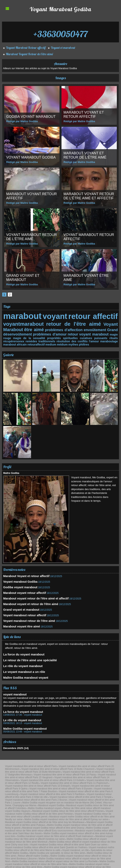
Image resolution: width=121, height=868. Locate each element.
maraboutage (85, 339)
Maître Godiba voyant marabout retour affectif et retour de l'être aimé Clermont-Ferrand (57, 822)
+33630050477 (61, 32)
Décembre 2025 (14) (15, 738)
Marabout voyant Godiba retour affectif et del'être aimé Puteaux (91, 791)
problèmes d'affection (64, 329)
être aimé (34, 328)
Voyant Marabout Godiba (60, 9)
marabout (21, 316)
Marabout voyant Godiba (95, 779)
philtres (56, 342)
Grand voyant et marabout (23, 278)
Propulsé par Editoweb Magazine (60, 858)
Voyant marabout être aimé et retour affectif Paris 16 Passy (83, 760)
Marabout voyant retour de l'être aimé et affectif (88, 194)
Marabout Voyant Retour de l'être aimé (29, 54)
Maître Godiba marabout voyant (23, 669)
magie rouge (110, 333)
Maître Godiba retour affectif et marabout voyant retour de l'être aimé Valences (66, 832)
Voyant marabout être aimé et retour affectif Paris (24, 755)
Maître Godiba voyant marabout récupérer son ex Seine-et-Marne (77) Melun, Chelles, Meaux (78, 842)
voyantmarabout (22, 323)
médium (36, 342)
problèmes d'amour (46, 333)
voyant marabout (87, 333)
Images (60, 78)
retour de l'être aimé (73, 323)
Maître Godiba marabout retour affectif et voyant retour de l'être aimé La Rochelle (72, 815)
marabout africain (106, 339)
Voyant (111, 324)
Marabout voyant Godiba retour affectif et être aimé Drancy (91, 794)
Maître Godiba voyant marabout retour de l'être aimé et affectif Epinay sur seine (81, 789)
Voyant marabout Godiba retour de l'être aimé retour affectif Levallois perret (62, 786)
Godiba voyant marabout (32, 117)
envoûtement (95, 329)
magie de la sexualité (17, 336)
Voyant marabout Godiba (32, 157)
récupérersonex (108, 336)
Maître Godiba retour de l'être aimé (88, 810)
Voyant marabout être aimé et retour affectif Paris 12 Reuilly (72, 765)
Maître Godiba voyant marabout (21, 719)
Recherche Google (48, 846)
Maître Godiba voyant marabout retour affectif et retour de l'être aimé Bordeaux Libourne (53, 813)
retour (68, 333)
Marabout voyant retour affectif (24, 196)
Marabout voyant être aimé (18, 620)
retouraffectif (11, 342)
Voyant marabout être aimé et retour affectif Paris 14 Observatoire (76, 762)
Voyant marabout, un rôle (95, 808)
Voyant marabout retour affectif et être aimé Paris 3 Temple (90, 774)
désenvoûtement (17, 333)
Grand (113, 329)
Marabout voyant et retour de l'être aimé (86, 155)
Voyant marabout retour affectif (81, 237)
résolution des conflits (48, 339)
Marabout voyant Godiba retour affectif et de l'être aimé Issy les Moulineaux (34, 791)
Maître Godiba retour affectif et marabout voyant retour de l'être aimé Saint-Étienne (49, 830)
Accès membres (50, 861)
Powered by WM (71, 861)
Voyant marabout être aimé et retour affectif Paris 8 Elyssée (52, 770)
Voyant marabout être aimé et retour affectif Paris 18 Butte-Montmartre (75, 758)
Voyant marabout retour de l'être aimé (28, 237)
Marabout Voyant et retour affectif (84, 114)
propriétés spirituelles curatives (53, 336)
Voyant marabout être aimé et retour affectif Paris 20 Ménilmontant (71, 755)
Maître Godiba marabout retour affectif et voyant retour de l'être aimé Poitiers (77, 825)
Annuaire (60, 64)
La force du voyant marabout (21, 648)
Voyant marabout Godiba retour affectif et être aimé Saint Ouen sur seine (39, 806)
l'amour (70, 339)
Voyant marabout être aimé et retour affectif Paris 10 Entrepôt (63, 767)
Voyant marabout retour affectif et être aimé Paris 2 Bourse (28, 777)
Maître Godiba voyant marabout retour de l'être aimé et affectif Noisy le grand (37, 794)
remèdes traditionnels (17, 339)
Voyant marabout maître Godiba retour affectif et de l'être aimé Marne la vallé (53, 808)
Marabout (12, 328)
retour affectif (93, 316)
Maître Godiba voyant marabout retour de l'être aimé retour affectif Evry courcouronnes (39, 796)
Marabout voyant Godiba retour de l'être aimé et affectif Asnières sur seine (65, 801)
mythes (46, 342)
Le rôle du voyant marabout (20, 659)
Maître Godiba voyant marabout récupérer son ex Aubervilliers (29, 844)
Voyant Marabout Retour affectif (25, 48)
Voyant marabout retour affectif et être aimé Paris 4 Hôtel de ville (40, 774)
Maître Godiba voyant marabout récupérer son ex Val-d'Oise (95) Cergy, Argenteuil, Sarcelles (55, 837)
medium (25, 342)
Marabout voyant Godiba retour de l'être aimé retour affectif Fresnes (52, 784)
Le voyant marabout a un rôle (21, 664)
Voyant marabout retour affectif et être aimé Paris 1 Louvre (76, 777)
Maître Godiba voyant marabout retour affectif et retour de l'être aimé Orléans (41, 820)
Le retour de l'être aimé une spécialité (26, 653)
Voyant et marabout (63, 48)
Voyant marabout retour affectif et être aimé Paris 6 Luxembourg (45, 772)
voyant (54, 316)
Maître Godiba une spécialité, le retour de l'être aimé (52, 810)
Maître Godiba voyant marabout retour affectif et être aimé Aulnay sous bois (54, 798)
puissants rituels (86, 336)
